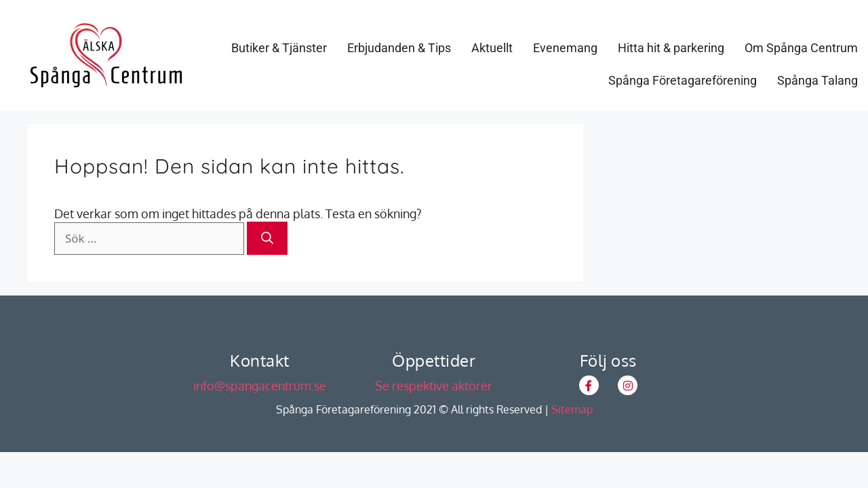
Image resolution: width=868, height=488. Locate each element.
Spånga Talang (817, 80)
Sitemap (572, 409)
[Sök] (267, 238)
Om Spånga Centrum (801, 48)
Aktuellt (492, 48)
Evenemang (565, 48)
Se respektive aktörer (434, 386)
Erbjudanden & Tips (399, 48)
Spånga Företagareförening (683, 80)
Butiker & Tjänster (279, 48)
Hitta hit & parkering (671, 48)
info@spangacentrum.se (260, 386)
